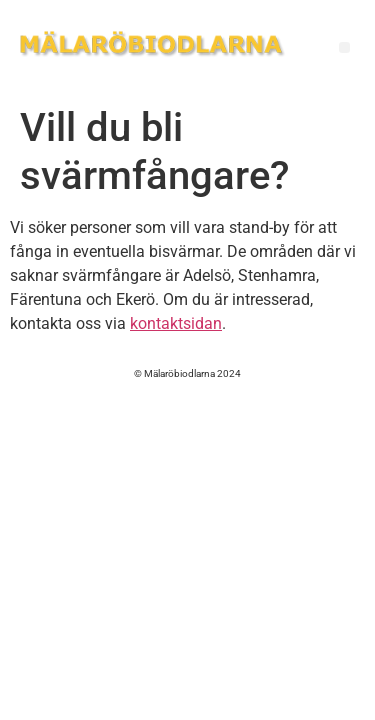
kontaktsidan (176, 323)
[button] (344, 47)
